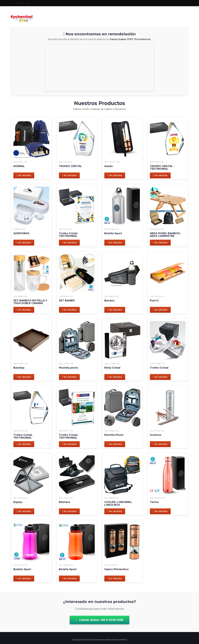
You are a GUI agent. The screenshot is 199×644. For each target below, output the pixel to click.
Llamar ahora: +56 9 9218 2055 (99, 620)
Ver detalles (24, 175)
